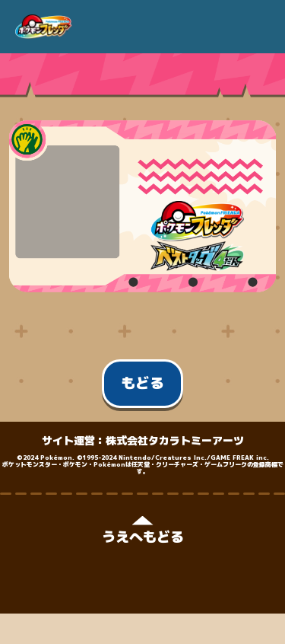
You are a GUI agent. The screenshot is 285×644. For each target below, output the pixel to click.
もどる (142, 383)
